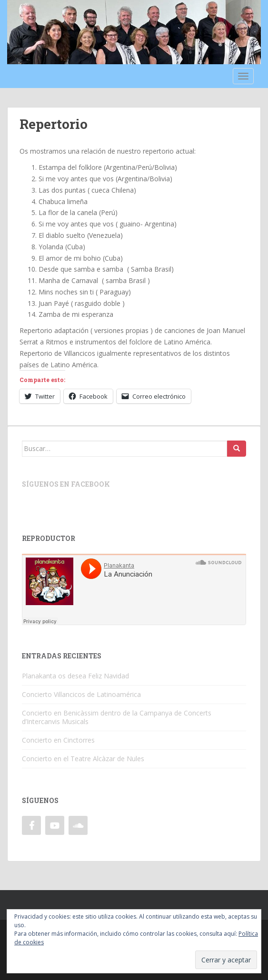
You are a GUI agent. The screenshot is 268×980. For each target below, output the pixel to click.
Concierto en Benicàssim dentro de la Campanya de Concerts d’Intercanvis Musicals (117, 717)
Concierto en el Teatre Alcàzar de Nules (83, 759)
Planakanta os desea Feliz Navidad (75, 676)
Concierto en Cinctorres (58, 740)
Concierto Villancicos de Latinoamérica (81, 694)
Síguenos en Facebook (66, 484)
